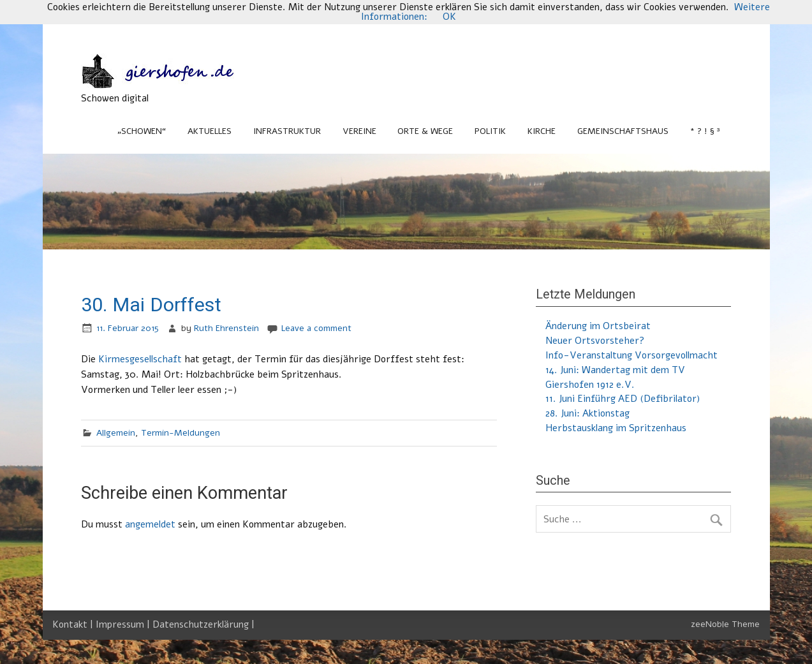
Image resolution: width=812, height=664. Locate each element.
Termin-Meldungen (181, 433)
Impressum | (124, 624)
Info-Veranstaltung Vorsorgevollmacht (631, 355)
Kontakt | (74, 624)
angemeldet (150, 524)
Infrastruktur (287, 131)
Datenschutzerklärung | (203, 624)
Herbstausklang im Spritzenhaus (616, 428)
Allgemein (116, 433)
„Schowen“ (142, 131)
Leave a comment (316, 328)
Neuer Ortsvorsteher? (595, 341)
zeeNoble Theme (725, 624)
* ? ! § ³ (705, 131)
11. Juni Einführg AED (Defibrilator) (623, 399)
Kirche (542, 131)
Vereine (359, 131)
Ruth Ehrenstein (226, 328)
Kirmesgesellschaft (140, 359)
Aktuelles (210, 131)
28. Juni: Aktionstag (587, 413)
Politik (490, 131)
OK (449, 17)
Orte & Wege (425, 131)
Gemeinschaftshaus (623, 131)
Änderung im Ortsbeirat (598, 326)
